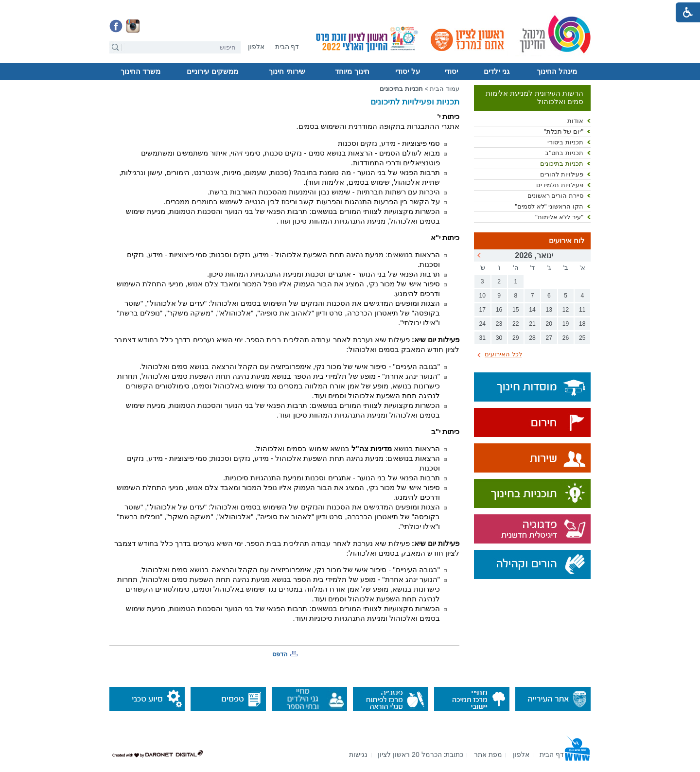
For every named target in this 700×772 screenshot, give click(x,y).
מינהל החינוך (557, 71)
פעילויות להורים (562, 174)
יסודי (451, 71)
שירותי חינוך (287, 71)
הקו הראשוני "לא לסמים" (549, 206)
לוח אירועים (567, 241)
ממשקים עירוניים (212, 71)
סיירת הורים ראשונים (555, 196)
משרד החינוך (140, 71)
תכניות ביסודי (565, 142)
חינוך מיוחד (352, 71)
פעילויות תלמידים (560, 185)
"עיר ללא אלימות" (559, 217)
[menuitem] (256, 47)
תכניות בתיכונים (562, 164)
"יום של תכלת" (564, 132)
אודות (575, 121)
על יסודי (407, 71)
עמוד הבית (445, 89)
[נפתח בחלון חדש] (256, 47)
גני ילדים (496, 71)
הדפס (280, 654)
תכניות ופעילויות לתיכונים (415, 102)
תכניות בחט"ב (564, 153)
